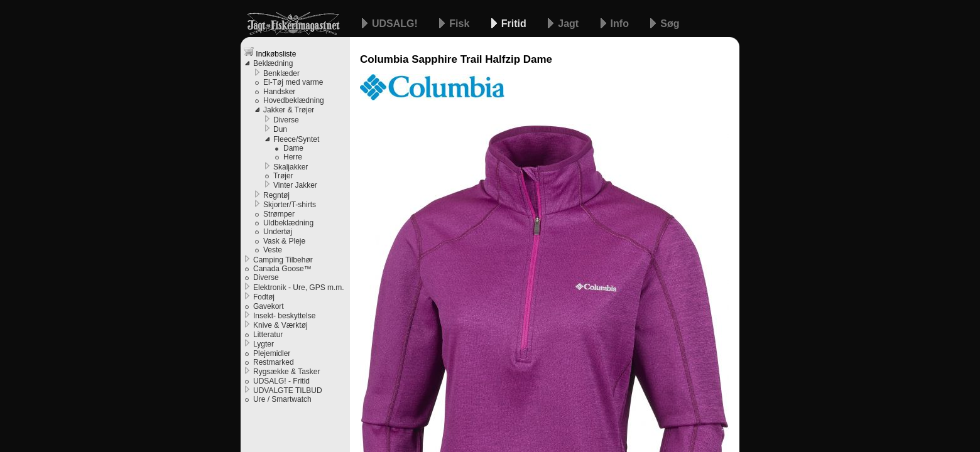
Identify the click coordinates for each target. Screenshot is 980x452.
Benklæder (281, 73)
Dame (293, 148)
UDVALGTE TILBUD (288, 390)
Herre (293, 157)
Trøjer (283, 176)
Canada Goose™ (282, 269)
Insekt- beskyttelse (284, 316)
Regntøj (276, 195)
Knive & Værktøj (280, 325)
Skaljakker (291, 167)
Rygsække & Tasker (286, 372)
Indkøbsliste (270, 52)
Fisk (460, 24)
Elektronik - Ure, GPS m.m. (299, 288)
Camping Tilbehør (283, 260)
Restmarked (274, 362)
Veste (273, 250)
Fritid (515, 24)
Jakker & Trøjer (289, 110)
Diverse (286, 120)
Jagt (569, 24)
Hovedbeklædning (294, 100)
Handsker (279, 92)
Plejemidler (272, 353)
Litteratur (268, 335)
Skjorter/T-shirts (290, 205)
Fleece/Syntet (296, 139)
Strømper (279, 214)
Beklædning (273, 63)
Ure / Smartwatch (282, 399)
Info (621, 24)
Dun (280, 129)
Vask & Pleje (284, 241)
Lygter (264, 344)
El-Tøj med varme (293, 82)
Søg (670, 24)
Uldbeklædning (288, 223)
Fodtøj (264, 297)
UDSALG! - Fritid (281, 381)
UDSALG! (396, 24)
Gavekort (269, 306)
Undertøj (278, 232)
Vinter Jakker (295, 185)
